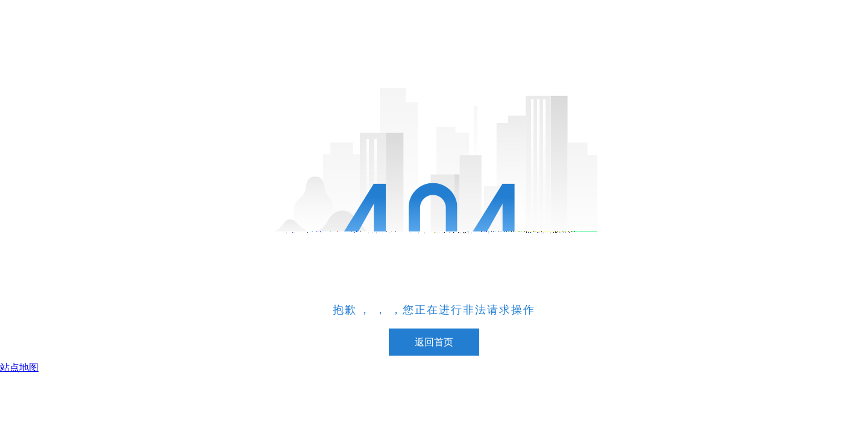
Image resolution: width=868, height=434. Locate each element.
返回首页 (434, 342)
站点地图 (19, 367)
